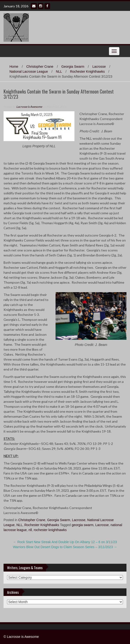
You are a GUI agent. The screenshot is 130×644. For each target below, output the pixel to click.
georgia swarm (83, 525)
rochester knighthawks (50, 530)
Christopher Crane (40, 67)
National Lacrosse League (29, 72)
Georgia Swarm (73, 67)
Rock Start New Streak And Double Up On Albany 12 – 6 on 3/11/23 (65, 542)
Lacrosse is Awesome (29, 107)
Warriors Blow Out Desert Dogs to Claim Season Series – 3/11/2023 (65, 547)
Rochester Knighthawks (87, 72)
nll (30, 530)
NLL (59, 72)
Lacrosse (99, 67)
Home (14, 67)
